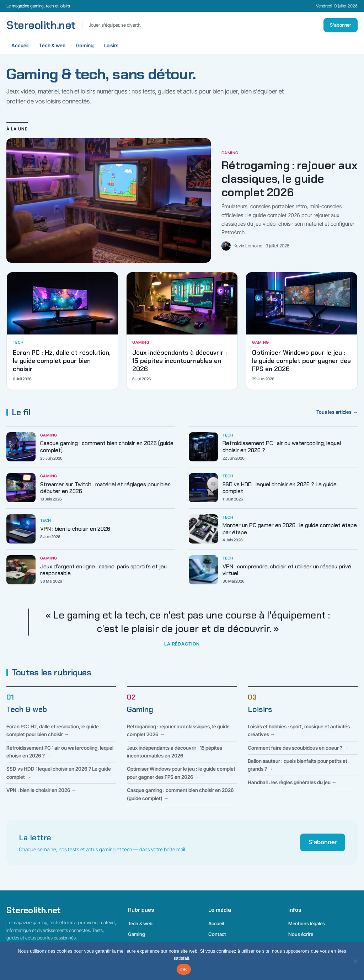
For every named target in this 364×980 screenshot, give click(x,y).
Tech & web (52, 45)
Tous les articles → (337, 412)
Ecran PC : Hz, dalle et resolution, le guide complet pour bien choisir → (53, 730)
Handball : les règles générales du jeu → (292, 782)
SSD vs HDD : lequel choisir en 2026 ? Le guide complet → (59, 773)
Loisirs (111, 45)
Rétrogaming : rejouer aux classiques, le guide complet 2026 (289, 179)
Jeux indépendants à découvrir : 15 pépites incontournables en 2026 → (175, 752)
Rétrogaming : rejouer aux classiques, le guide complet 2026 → (178, 730)
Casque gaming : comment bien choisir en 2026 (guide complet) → (180, 794)
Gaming (85, 45)
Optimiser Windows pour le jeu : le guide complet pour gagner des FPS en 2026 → (181, 773)
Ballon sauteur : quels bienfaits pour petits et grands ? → (298, 765)
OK (184, 970)
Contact (217, 934)
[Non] (355, 961)
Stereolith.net (41, 25)
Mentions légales (307, 923)
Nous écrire (301, 934)
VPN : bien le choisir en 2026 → (41, 790)
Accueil (20, 45)
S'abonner (341, 25)
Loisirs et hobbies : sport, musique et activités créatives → (299, 730)
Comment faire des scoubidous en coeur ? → (298, 748)
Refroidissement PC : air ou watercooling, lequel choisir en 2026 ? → (60, 752)
